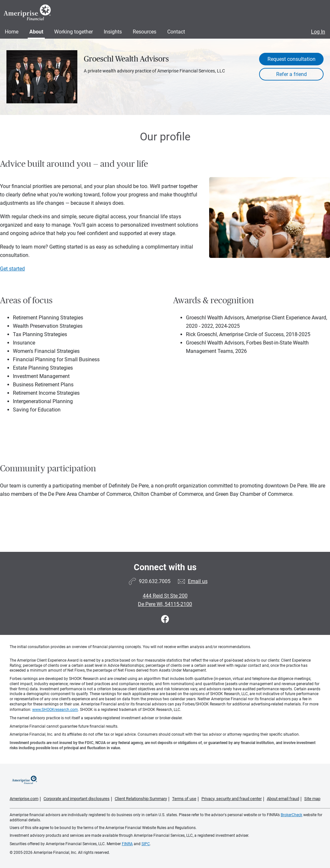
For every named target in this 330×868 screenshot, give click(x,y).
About (36, 32)
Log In (318, 32)
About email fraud (283, 799)
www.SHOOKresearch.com (55, 710)
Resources (145, 32)
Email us (198, 581)
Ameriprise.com (24, 799)
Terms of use (184, 799)
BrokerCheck (291, 815)
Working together (73, 32)
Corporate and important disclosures (77, 799)
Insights (113, 32)
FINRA (127, 844)
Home (12, 32)
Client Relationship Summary (141, 799)
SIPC (146, 844)
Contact (176, 32)
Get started (12, 269)
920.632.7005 (155, 581)
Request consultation (291, 59)
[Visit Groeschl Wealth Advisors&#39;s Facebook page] (165, 619)
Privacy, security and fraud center (232, 799)
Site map (312, 799)
